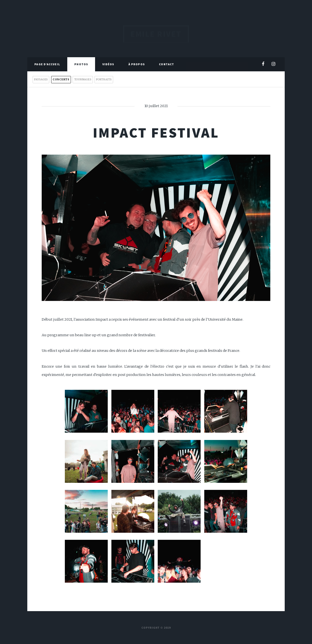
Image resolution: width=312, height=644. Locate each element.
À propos (137, 64)
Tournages (83, 79)
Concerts (61, 79)
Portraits (104, 79)
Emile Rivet (156, 34)
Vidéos (108, 64)
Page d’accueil (47, 64)
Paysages (41, 79)
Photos (81, 64)
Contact (166, 64)
